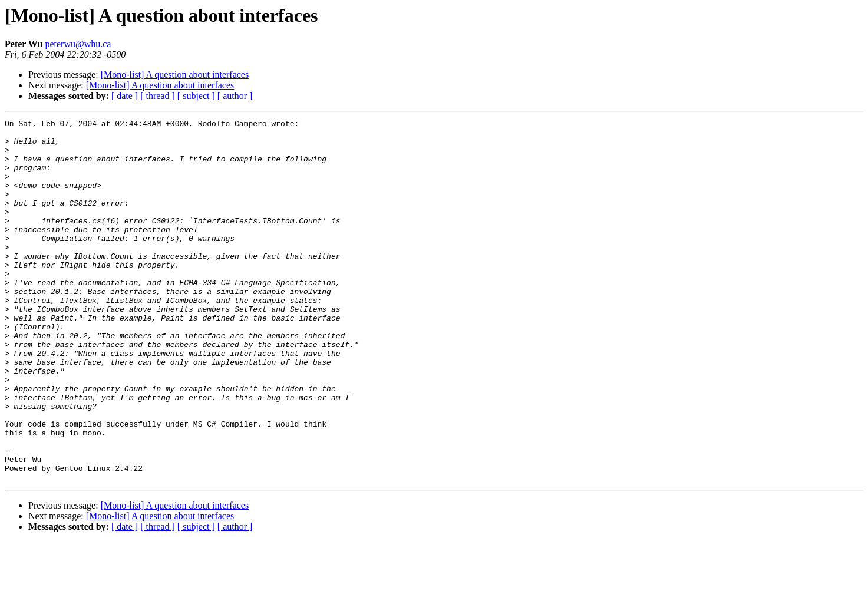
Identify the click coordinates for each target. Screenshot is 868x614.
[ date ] (125, 96)
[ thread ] (158, 96)
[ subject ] (196, 96)
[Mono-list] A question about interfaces (175, 75)
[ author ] (235, 96)
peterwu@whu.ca (78, 44)
